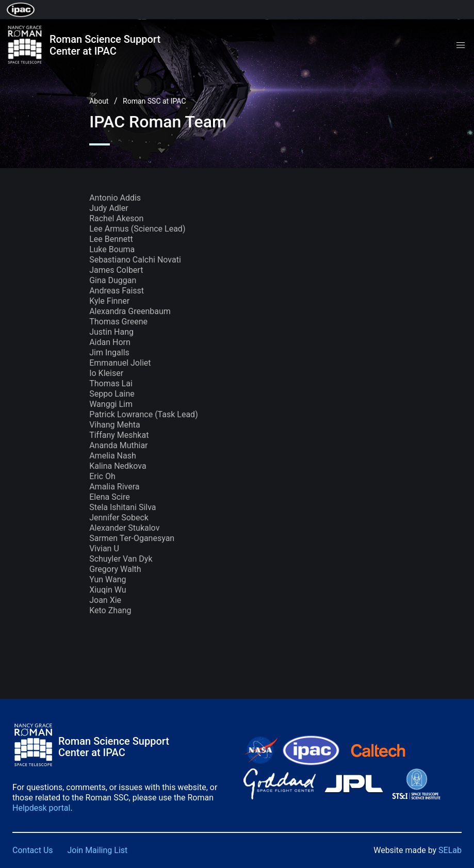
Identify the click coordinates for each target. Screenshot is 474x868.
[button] (461, 45)
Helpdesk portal (41, 808)
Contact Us (33, 850)
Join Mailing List (98, 850)
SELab (450, 850)
